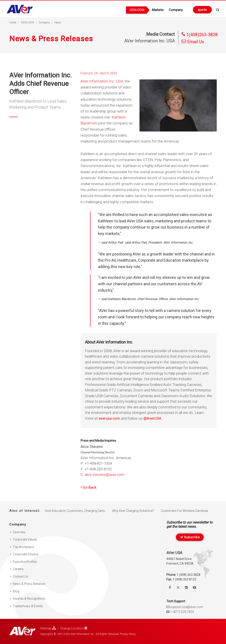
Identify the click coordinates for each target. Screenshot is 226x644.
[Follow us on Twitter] (178, 588)
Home (13, 23)
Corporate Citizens (26, 554)
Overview (19, 532)
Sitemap (48, 628)
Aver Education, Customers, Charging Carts (75, 511)
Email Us (193, 42)
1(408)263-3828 (200, 35)
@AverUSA (152, 418)
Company (44, 23)
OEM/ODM (27, 23)
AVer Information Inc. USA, (102, 81)
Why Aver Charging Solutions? (133, 511)
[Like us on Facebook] (170, 588)
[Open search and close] (218, 9)
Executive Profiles (25, 562)
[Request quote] (202, 10)
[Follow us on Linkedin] (186, 588)
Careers (18, 569)
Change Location (74, 628)
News (58, 23)
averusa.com (109, 418)
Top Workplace (23, 547)
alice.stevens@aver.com (104, 475)
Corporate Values (25, 539)
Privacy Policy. (128, 634)
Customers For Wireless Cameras (185, 511)
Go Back (89, 487)
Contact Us (21, 576)
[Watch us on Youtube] (194, 588)
